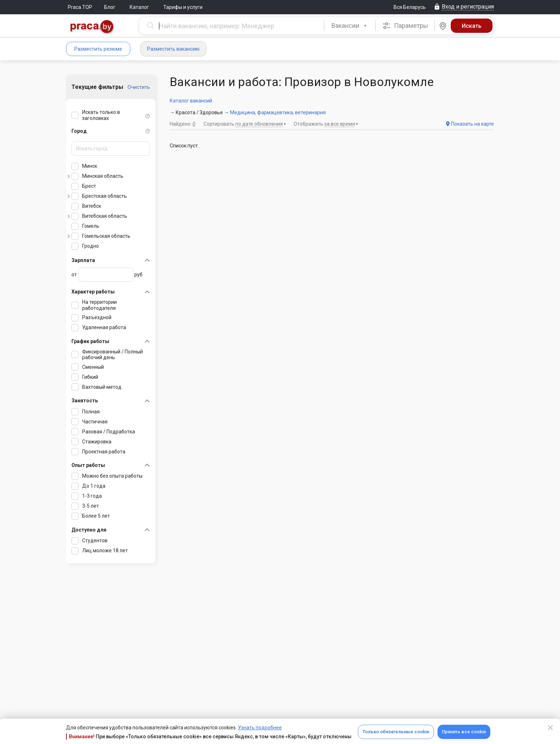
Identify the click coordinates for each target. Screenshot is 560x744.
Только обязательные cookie (396, 732)
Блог (110, 7)
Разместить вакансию (173, 49)
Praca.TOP (80, 7)
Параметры (405, 26)
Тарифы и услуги (183, 7)
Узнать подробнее (260, 728)
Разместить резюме (98, 49)
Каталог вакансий (191, 101)
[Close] (550, 728)
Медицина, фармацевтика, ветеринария (278, 112)
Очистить (139, 87)
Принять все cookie (464, 732)
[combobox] (350, 26)
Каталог (139, 7)
